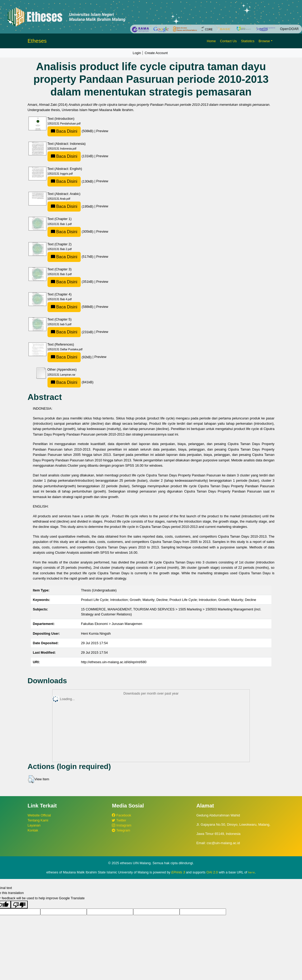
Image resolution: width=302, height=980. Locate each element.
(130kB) (71, 181)
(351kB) (71, 282)
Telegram (121, 830)
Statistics (248, 41)
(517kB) (71, 257)
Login (137, 53)
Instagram (121, 825)
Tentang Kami (38, 820)
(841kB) (71, 382)
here (251, 872)
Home (211, 41)
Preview (102, 131)
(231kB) (71, 332)
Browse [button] (264, 41)
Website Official (39, 815)
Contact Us (228, 41)
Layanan (34, 825)
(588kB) (71, 307)
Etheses (37, 41)
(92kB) (70, 357)
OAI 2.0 (212, 872)
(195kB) (71, 206)
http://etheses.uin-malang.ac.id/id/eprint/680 (114, 662)
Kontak (33, 830)
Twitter (119, 820)
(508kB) (71, 131)
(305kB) (71, 231)
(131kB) (71, 156)
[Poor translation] (19, 904)
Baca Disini (64, 131)
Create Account (156, 53)
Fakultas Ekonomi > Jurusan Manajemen (112, 624)
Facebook (121, 815)
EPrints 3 (178, 872)
